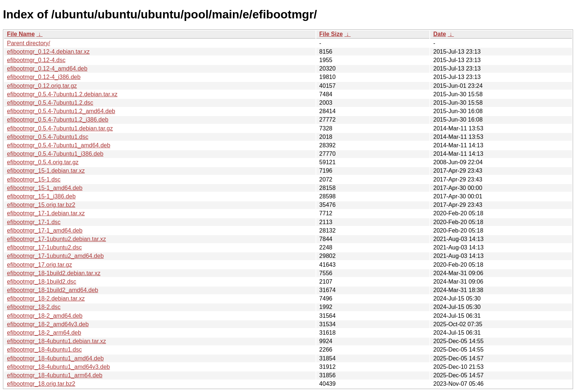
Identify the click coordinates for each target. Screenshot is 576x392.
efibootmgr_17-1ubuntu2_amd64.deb (55, 256)
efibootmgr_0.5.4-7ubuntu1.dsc (48, 137)
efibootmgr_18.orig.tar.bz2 (41, 384)
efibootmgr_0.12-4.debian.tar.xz (48, 52)
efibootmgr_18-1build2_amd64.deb (53, 290)
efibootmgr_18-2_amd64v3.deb (48, 324)
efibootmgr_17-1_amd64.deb (45, 231)
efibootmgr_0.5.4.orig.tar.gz (43, 162)
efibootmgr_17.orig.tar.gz (39, 265)
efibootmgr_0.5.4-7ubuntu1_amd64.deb (59, 145)
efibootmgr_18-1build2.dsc (42, 282)
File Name (21, 34)
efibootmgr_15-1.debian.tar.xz (46, 171)
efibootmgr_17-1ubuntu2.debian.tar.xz (57, 239)
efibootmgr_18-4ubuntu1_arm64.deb (55, 375)
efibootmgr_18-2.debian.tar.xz (46, 299)
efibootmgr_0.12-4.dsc (36, 60)
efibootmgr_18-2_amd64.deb (45, 316)
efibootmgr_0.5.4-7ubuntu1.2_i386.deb (58, 120)
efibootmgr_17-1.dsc (34, 222)
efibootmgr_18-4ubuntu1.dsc (44, 350)
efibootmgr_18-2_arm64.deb (44, 333)
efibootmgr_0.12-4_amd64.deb (47, 69)
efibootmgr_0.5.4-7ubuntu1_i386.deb (55, 154)
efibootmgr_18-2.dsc (34, 307)
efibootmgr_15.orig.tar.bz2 (41, 205)
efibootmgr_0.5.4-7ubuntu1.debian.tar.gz (60, 128)
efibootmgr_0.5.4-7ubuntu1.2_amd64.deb (61, 111)
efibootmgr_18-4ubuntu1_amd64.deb (55, 358)
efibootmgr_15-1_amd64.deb (45, 188)
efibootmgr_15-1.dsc (34, 179)
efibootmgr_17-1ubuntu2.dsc (44, 247)
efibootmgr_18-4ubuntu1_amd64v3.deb (58, 367)
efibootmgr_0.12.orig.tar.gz (42, 86)
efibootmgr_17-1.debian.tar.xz (46, 213)
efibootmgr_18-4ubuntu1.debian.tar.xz (57, 341)
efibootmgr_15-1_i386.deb (41, 196)
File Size (331, 34)
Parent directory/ (28, 43)
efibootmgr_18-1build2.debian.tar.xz (54, 273)
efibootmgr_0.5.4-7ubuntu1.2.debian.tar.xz (62, 94)
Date (440, 34)
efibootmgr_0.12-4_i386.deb (44, 77)
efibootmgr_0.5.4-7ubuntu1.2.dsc (50, 103)
